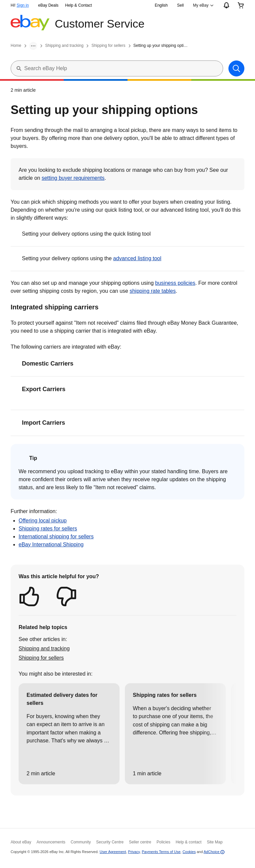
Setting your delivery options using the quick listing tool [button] (86, 234)
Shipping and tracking (64, 46)
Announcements (51, 842)
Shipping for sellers (108, 46)
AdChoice (214, 852)
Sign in (23, 5)
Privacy (134, 852)
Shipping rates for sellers (48, 529)
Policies (164, 842)
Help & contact (189, 842)
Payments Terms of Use (161, 852)
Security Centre (110, 842)
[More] (33, 46)
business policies (175, 283)
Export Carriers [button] (44, 389)
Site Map (215, 842)
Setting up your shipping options (161, 46)
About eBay (21, 842)
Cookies (189, 852)
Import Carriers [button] (43, 423)
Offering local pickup (43, 521)
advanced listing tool (137, 258)
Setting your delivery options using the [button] (92, 259)
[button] (29, 597)
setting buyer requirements (73, 178)
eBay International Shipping (51, 544)
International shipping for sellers (56, 537)
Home (16, 46)
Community (81, 842)
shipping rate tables (153, 291)
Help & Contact (79, 5)
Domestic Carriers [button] (48, 364)
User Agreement (113, 852)
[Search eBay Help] (124, 68)
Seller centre (140, 842)
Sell (180, 5)
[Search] (236, 68)
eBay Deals (48, 5)
